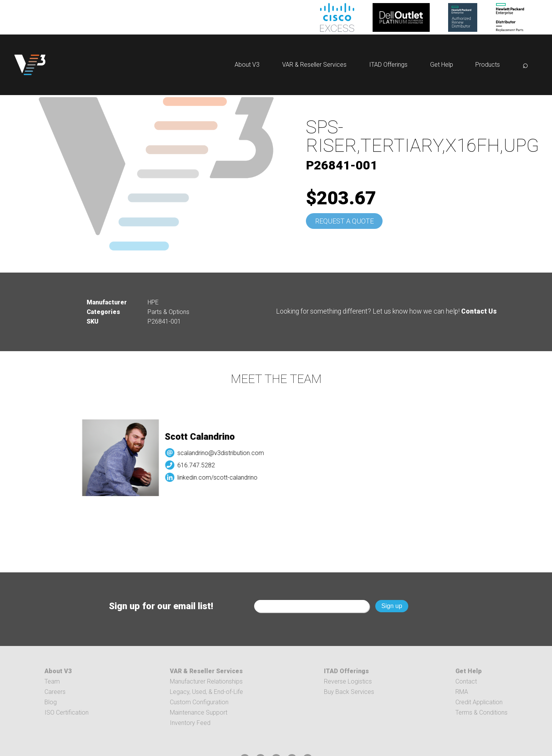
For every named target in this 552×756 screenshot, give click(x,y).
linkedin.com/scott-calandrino (224, 477)
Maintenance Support (199, 712)
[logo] (30, 65)
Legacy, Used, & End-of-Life (206, 692)
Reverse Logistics (348, 681)
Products (488, 65)
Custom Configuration (199, 702)
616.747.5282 (203, 465)
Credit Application (479, 702)
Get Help (442, 65)
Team (52, 681)
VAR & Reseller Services (314, 65)
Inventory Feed (190, 723)
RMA (462, 692)
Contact (466, 681)
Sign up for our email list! (161, 606)
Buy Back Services (349, 692)
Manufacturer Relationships (206, 681)
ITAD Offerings (388, 65)
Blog (51, 702)
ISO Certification (67, 712)
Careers (55, 692)
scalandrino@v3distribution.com (227, 453)
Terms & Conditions (481, 712)
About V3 (247, 65)
